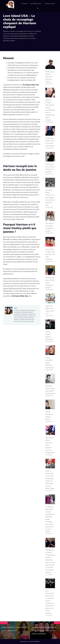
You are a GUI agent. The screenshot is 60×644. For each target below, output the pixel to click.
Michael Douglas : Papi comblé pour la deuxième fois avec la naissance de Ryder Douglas (50, 110)
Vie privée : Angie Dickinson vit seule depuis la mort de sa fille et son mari (50, 198)
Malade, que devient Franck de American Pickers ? (50, 77)
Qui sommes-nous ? (36, 4)
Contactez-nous (50, 4)
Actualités (24, 4)
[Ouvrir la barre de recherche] (38, 8)
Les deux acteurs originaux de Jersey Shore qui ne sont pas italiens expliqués (44, 630)
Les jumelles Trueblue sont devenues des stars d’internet (50, 254)
